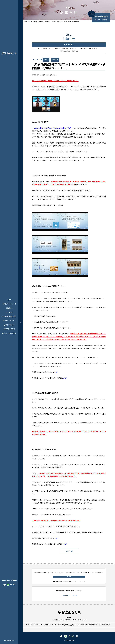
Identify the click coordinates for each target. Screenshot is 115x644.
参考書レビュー (74, 49)
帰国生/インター (94, 49)
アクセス (73, 625)
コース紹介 (9, 312)
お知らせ (45, 49)
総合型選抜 (75, 51)
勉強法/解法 (65, 49)
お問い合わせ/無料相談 (9, 333)
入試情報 (57, 49)
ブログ (31, 22)
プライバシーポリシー (69, 626)
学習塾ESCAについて (9, 304)
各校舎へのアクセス (9, 321)
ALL (39, 49)
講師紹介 (9, 308)
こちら (56, 372)
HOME (9, 300)
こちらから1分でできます (69, 595)
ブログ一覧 (69, 551)
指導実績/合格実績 (9, 329)
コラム (51, 49)
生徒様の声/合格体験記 (9, 316)
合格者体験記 (84, 49)
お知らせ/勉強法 (9, 325)
